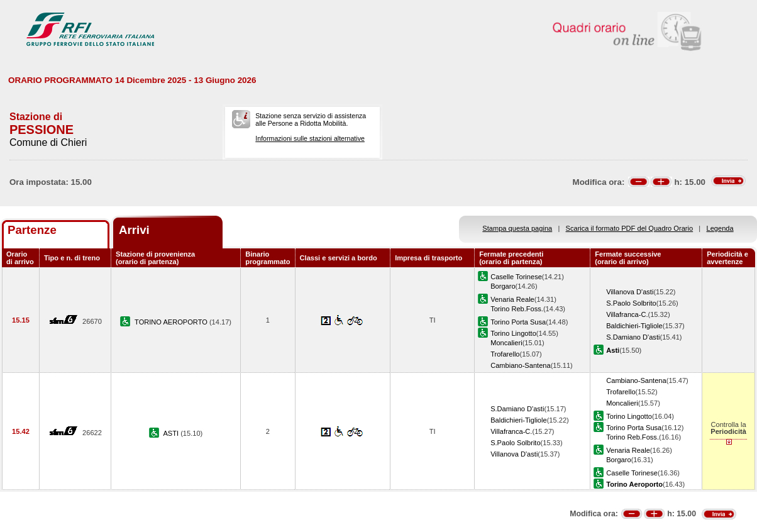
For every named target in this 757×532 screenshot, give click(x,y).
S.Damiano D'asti (633, 337)
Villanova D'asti (630, 292)
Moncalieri (506, 343)
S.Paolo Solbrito (631, 303)
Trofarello (505, 354)
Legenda (720, 228)
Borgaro (503, 286)
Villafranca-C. (627, 314)
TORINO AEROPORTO (172, 322)
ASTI (172, 433)
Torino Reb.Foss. (517, 309)
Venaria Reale (512, 299)
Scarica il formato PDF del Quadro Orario (630, 228)
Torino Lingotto (513, 333)
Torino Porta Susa (518, 322)
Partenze (32, 230)
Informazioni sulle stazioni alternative (310, 138)
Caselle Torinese (516, 277)
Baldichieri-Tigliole (634, 326)
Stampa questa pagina (517, 228)
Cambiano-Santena (520, 365)
